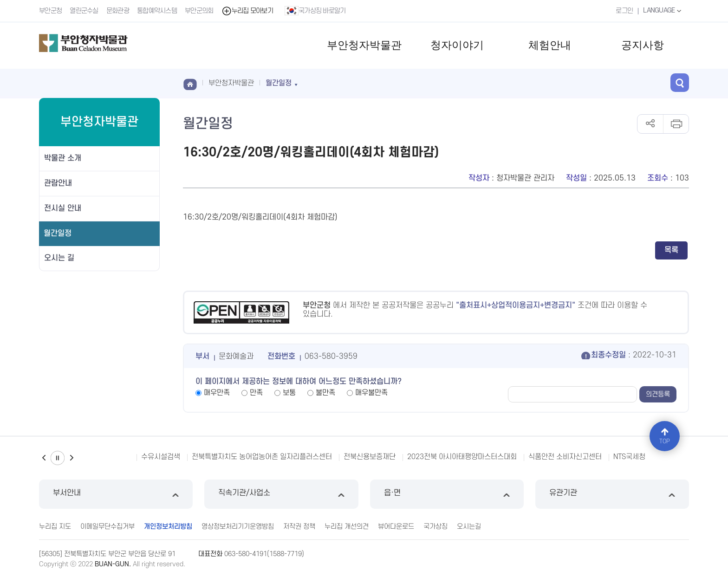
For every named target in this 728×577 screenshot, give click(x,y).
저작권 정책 (299, 527)
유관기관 (612, 494)
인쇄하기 (676, 124)
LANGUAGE (663, 11)
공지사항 (643, 45)
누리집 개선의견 (347, 527)
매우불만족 (371, 393)
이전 (44, 458)
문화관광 (118, 11)
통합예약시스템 (157, 11)
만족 (256, 393)
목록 (671, 250)
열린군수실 (84, 11)
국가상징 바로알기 (315, 11)
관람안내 (58, 183)
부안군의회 (199, 11)
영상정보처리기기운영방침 (238, 527)
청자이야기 (457, 45)
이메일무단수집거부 (107, 527)
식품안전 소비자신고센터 (565, 457)
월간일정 (58, 233)
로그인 (624, 11)
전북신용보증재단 (370, 457)
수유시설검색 (161, 457)
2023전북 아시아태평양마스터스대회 (462, 457)
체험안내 (550, 45)
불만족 (325, 393)
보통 (289, 393)
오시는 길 (59, 258)
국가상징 (435, 527)
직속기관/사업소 (281, 494)
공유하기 (650, 124)
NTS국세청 (629, 457)
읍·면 (447, 494)
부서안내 (116, 494)
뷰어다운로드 (396, 527)
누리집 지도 (55, 527)
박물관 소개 (63, 158)
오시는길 (469, 527)
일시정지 (58, 458)
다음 (71, 458)
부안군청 (50, 11)
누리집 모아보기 (247, 11)
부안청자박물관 (364, 45)
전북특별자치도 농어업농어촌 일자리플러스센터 (262, 457)
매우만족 (217, 393)
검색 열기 (680, 83)
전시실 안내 (63, 208)
